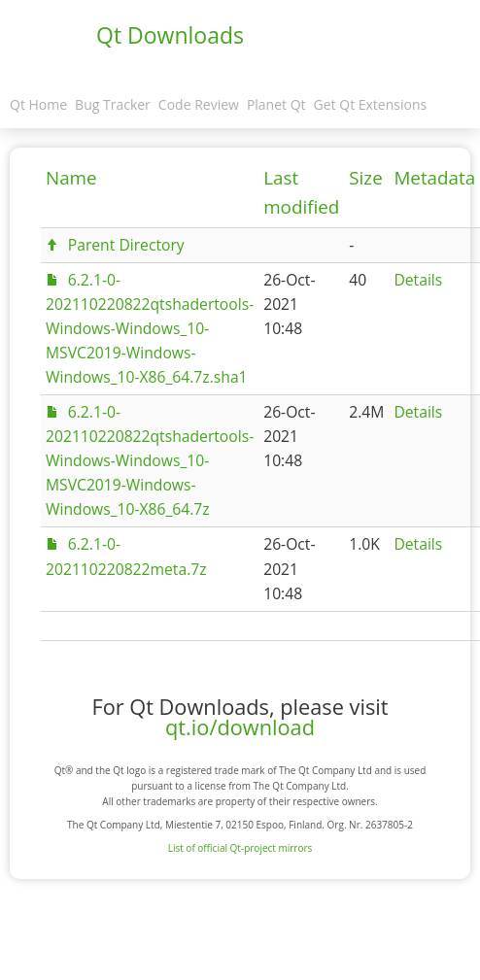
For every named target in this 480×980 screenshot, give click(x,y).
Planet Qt (276, 104)
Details (418, 280)
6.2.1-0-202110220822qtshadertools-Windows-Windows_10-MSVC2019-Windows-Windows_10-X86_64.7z (150, 460)
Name (71, 178)
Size (365, 178)
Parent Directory (126, 245)
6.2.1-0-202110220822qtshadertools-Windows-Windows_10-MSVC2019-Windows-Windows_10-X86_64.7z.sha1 (150, 328)
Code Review (199, 104)
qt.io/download (240, 727)
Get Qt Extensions (371, 104)
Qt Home (38, 104)
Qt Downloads (170, 35)
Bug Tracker (113, 104)
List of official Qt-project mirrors (240, 848)
